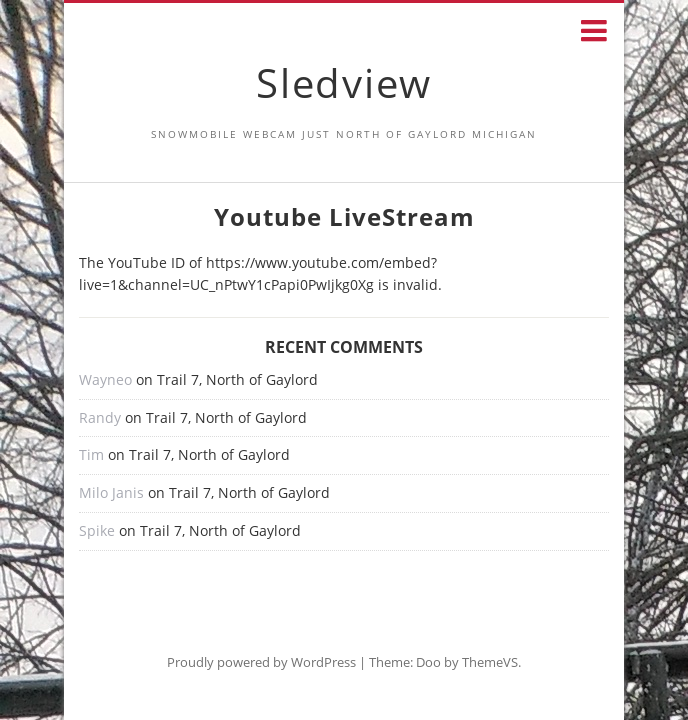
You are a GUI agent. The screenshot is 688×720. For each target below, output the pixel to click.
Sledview (344, 82)
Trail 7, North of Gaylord (237, 379)
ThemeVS (490, 662)
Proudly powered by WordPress (261, 662)
